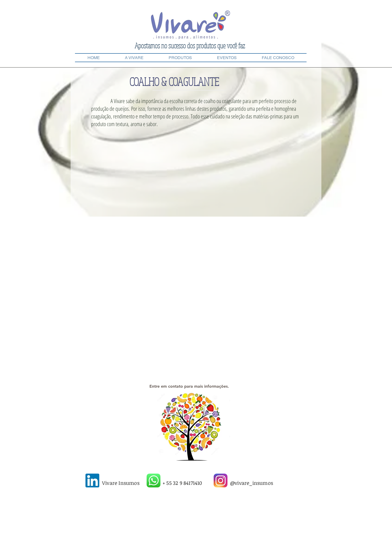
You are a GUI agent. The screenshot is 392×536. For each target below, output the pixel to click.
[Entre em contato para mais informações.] (189, 386)
